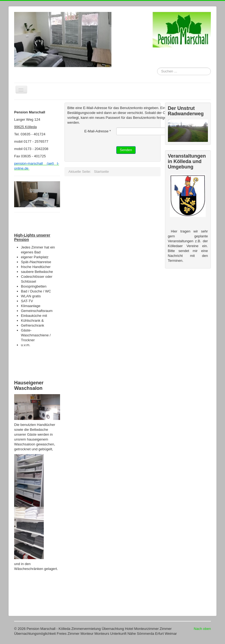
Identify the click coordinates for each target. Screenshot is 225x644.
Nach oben (202, 629)
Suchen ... (157, 68)
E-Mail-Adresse (98, 131)
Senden (126, 150)
